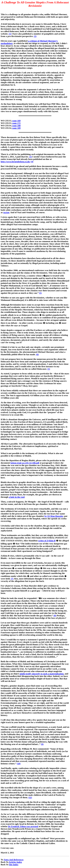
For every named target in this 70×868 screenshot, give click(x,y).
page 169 (16, 121)
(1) (10, 34)
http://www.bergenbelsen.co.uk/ (15, 162)
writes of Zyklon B (47, 541)
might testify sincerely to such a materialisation (42, 674)
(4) (32, 162)
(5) (40, 293)
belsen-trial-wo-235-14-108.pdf (25, 463)
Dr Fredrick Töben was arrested (23, 826)
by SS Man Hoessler (54, 516)
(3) (31, 157)
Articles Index (15, 862)
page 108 (16, 126)
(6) (37, 354)
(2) (35, 36)
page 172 (16, 123)
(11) (30, 797)
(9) (42, 744)
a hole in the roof (17, 497)
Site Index (14, 865)
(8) (55, 616)
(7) (12, 579)
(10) (19, 764)
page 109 (16, 128)
